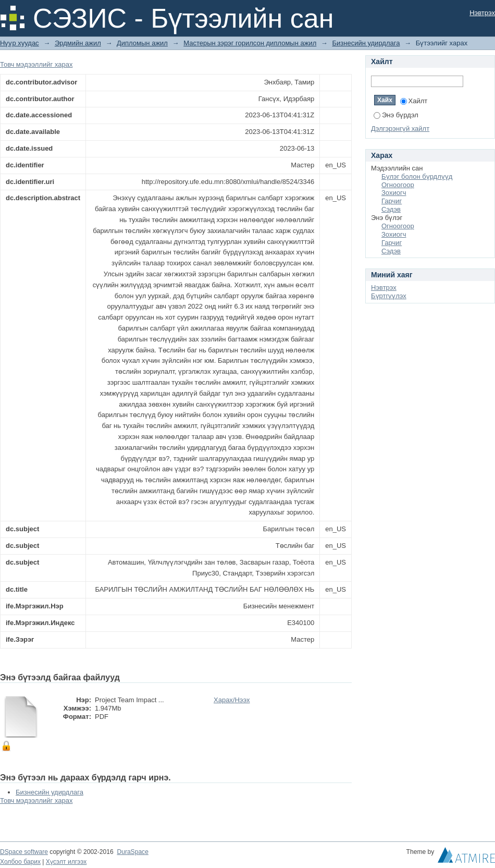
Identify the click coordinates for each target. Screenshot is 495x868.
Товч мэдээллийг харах (36, 64)
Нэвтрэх (482, 13)
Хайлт (414, 101)
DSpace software (24, 852)
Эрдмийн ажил (78, 43)
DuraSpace (132, 852)
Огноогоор (398, 185)
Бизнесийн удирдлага (366, 43)
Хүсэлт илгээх (66, 862)
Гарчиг (392, 201)
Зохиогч (394, 193)
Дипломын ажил (142, 43)
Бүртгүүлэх (389, 296)
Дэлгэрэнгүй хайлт (400, 129)
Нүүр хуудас (20, 43)
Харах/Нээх (232, 700)
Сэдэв (391, 209)
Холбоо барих (20, 862)
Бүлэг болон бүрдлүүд (417, 176)
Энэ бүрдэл (396, 115)
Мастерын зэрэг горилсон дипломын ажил (250, 43)
